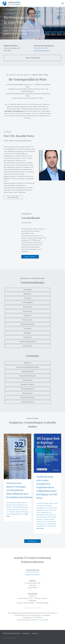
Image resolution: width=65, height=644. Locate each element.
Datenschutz (26, 633)
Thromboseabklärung (28, 389)
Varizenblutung (28, 307)
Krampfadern (27, 290)
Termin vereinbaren (32, 58)
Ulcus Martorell (28, 346)
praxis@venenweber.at (42, 51)
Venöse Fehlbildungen (28, 324)
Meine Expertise (30, 257)
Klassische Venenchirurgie (28, 376)
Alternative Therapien (28, 384)
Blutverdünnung (28, 393)
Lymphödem (28, 329)
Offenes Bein (28, 337)
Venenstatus (27, 363)
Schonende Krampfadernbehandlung (27, 367)
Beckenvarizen (28, 311)
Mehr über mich (13, 197)
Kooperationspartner (28, 402)
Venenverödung (28, 380)
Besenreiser (28, 294)
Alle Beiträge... (32, 541)
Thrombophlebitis (27, 303)
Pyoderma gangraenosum (28, 342)
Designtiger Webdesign (10, 638)
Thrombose (28, 298)
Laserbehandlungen (28, 371)
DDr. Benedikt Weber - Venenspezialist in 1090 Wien (12, 3)
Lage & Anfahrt (32, 588)
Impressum (35, 633)
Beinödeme (28, 333)
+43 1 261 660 (43, 620)
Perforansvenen (28, 320)
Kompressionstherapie (28, 398)
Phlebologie (28, 316)
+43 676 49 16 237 (41, 48)
